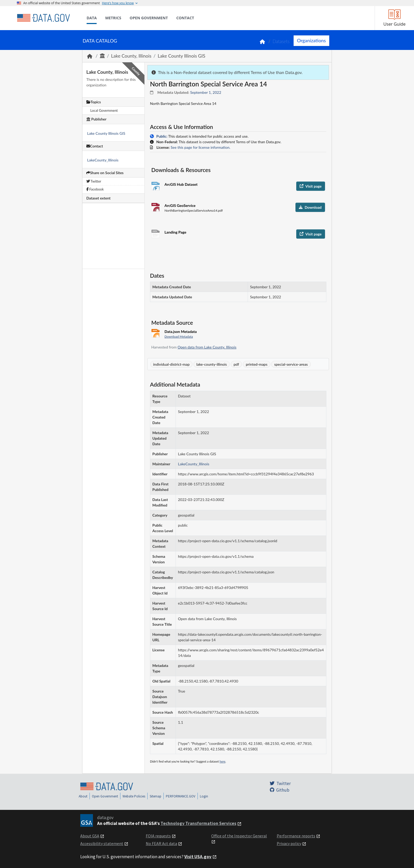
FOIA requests (158, 836)
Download (310, 207)
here (223, 761)
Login (204, 796)
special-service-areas (291, 364)
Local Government (104, 110)
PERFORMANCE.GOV (181, 796)
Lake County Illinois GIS (181, 56)
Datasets (281, 41)
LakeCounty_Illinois (103, 160)
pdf (236, 364)
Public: (162, 136)
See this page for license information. (200, 147)
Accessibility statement (102, 843)
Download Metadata (179, 336)
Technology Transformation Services (198, 823)
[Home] (43, 18)
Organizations (311, 40)
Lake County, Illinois (131, 56)
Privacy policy (289, 843)
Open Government (105, 796)
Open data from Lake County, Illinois (207, 347)
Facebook (95, 189)
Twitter (94, 181)
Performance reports (296, 836)
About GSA (90, 836)
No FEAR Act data (161, 843)
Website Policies (134, 796)
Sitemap (156, 796)
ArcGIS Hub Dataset (181, 184)
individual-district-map (171, 364)
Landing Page (175, 232)
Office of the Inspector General (239, 836)
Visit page (311, 186)
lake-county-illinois (212, 364)
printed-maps (257, 364)
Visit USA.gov (198, 857)
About (83, 796)
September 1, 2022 (206, 92)
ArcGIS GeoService (180, 205)
